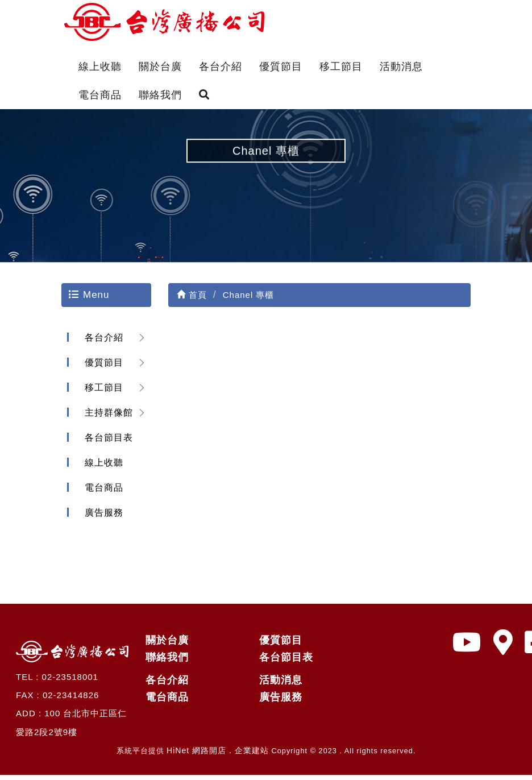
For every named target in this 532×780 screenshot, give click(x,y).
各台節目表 (106, 443)
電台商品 (100, 95)
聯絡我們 (160, 95)
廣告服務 (102, 518)
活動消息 (401, 67)
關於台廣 (160, 67)
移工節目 (341, 67)
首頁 (192, 300)
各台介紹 (221, 67)
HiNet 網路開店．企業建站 (218, 756)
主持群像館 (106, 418)
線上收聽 (100, 67)
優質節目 (281, 67)
